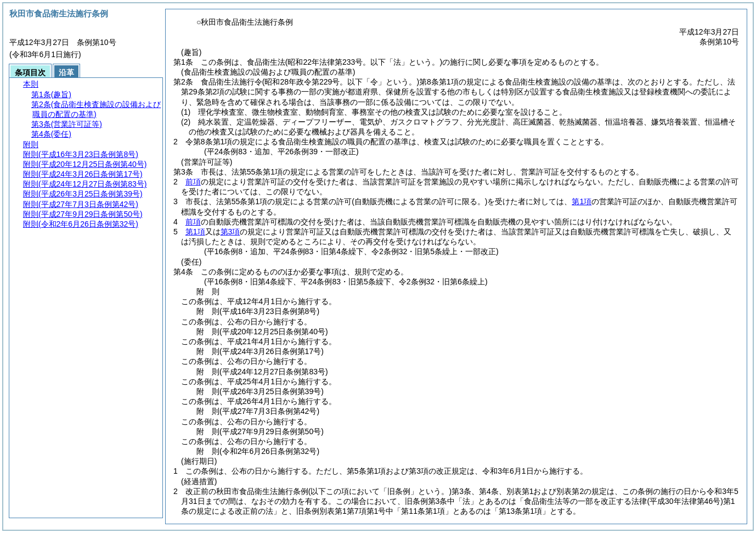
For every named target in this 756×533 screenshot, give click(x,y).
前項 (193, 182)
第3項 (230, 232)
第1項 (582, 201)
